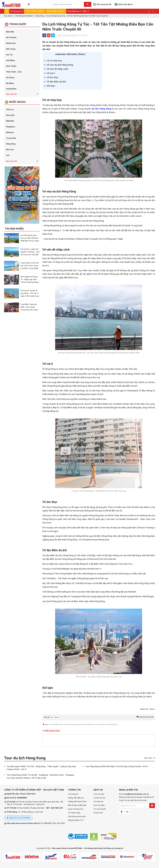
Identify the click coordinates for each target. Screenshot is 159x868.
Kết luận (51, 86)
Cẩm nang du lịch (102, 4)
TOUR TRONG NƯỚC (34, 11)
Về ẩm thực (53, 77)
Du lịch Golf (98, 813)
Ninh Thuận (11, 66)
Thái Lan (10, 109)
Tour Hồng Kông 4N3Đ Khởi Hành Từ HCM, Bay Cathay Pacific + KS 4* (117, 766)
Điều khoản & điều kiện (77, 805)
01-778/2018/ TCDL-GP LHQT (53, 823)
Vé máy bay (98, 802)
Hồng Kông (40, 16)
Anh (8, 155)
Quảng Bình (11, 89)
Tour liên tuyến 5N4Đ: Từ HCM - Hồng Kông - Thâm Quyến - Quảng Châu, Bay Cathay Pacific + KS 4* (40, 768)
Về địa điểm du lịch (56, 82)
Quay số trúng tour (76, 809)
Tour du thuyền (100, 809)
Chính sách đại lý (124, 4)
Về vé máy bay (54, 61)
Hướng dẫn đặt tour (76, 798)
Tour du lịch (8, 16)
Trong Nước (18, 24)
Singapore (10, 127)
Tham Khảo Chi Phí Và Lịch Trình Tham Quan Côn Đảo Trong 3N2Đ (30, 266)
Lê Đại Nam (30, 794)
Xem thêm (148, 758)
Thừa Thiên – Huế (14, 72)
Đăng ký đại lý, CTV (76, 820)
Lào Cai (9, 55)
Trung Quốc (11, 138)
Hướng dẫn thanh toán (77, 802)
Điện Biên (10, 32)
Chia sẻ (47, 717)
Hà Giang (10, 77)
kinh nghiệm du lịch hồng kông (107, 724)
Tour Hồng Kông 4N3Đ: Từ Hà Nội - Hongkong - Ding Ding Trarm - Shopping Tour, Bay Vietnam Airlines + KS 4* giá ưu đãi (40, 777)
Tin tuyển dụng (74, 813)
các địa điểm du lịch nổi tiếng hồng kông (64, 724)
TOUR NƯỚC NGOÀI (55, 11)
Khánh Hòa (11, 43)
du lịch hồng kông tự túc (87, 724)
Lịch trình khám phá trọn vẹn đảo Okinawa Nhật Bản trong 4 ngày (30, 238)
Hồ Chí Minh (11, 37)
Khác (85, 11)
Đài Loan (10, 150)
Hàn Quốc (10, 115)
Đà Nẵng (10, 83)
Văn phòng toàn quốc (77, 817)
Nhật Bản (10, 121)
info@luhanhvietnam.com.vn (137, 794)
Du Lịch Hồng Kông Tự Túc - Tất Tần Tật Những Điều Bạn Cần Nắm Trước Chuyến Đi (77, 16)
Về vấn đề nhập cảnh (57, 69)
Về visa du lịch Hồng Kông (60, 65)
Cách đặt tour (73, 11)
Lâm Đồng (10, 60)
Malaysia (10, 132)
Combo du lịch (99, 798)
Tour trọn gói (99, 794)
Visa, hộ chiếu (99, 805)
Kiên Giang (11, 49)
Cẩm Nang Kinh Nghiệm (24, 16)
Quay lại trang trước (146, 717)
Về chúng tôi (16, 11)
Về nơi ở (51, 73)
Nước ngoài (17, 102)
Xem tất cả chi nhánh (18, 818)
